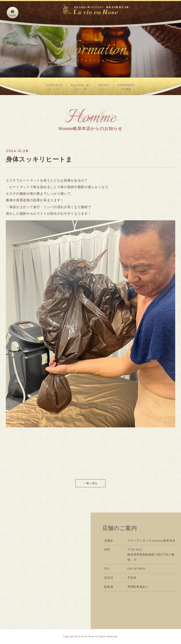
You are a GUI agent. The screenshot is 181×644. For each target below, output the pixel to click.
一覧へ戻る (90, 483)
